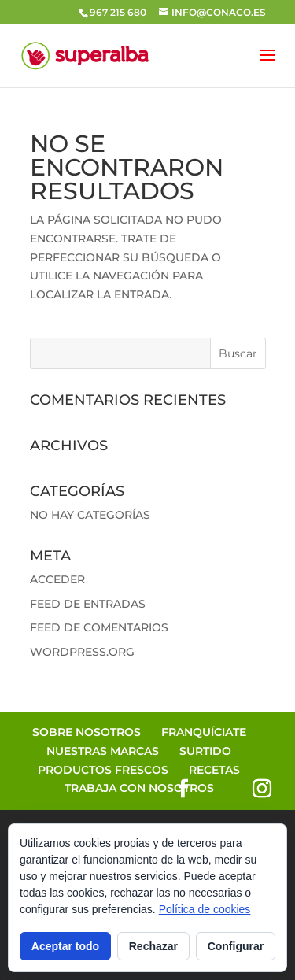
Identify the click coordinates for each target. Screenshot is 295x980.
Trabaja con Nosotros (139, 788)
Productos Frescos (103, 770)
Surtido (205, 751)
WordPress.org (82, 652)
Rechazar (153, 946)
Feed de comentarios (99, 627)
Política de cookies (205, 909)
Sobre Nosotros (87, 732)
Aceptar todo (65, 946)
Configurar (236, 946)
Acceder (57, 579)
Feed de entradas (88, 604)
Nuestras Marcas (103, 751)
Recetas (214, 770)
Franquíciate (204, 732)
